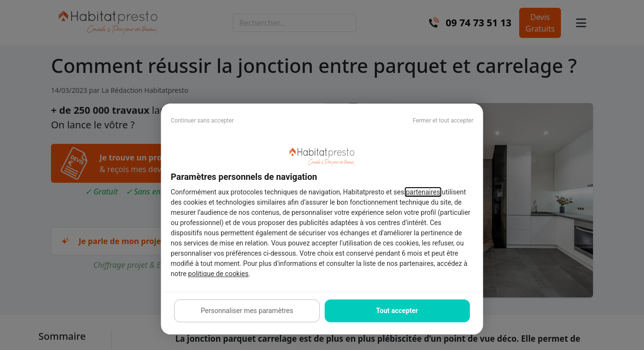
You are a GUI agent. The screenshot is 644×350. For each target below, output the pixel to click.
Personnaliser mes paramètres (247, 311)
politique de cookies (218, 274)
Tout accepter (397, 311)
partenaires (423, 192)
